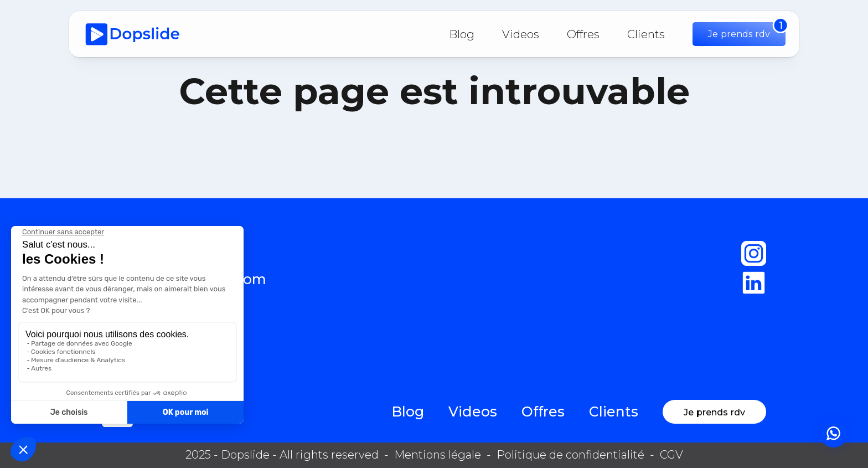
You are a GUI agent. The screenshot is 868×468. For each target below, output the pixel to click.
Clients (646, 34)
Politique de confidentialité (570, 455)
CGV (671, 455)
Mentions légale (438, 455)
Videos (521, 34)
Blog (462, 34)
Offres (583, 34)
